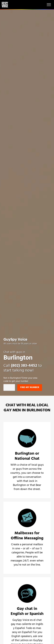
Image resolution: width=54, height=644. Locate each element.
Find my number (30, 387)
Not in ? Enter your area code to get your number (20, 380)
